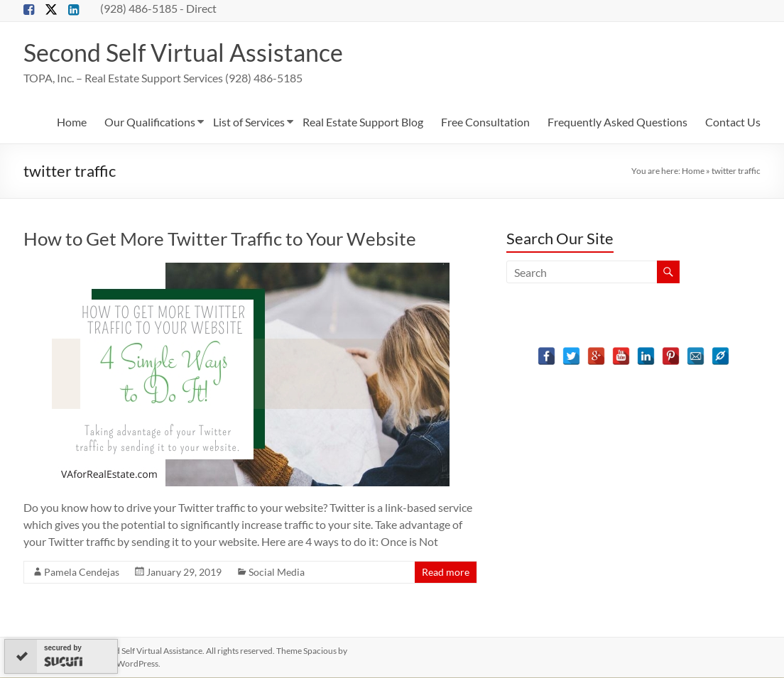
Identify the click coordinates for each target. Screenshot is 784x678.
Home (72, 122)
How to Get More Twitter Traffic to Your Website (220, 239)
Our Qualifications (150, 122)
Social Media (277, 573)
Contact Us (733, 122)
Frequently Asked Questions (617, 122)
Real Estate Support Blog (363, 122)
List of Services (249, 122)
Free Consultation (485, 122)
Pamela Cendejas (82, 573)
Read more (446, 573)
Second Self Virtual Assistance (191, 53)
